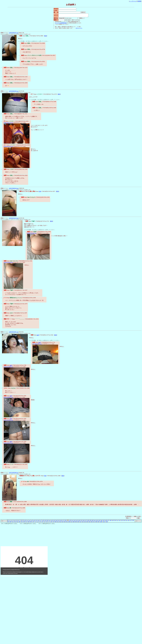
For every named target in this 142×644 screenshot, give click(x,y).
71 (35, 522)
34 (79, 521)
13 (32, 521)
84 (65, 522)
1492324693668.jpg (14, 473)
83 (62, 522)
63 (17, 522)
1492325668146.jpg (14, 189)
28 (65, 521)
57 (131, 521)
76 (47, 522)
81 (58, 522)
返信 (46, 36)
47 (108, 521)
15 (36, 521)
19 (45, 521)
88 (74, 522)
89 (76, 522)
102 (107, 522)
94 (87, 522)
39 (90, 521)
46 (106, 521)
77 (49, 522)
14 (34, 521)
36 (83, 521)
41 (95, 521)
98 (96, 522)
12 (29, 521)
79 (53, 522)
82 (60, 522)
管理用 (139, 1)
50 (115, 521)
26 (61, 521)
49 (113, 521)
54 (124, 521)
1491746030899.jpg (37, 345)
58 (133, 521)
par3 (38, 336)
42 (97, 521)
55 (126, 521)
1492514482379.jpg (8, 444)
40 (93, 521)
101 (104, 522)
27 (63, 521)
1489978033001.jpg (14, 333)
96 (92, 522)
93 (85, 522)
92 (83, 522)
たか (40, 192)
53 (122, 521)
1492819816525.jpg (8, 147)
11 (27, 521)
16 (38, 521)
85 (67, 522)
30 (70, 521)
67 (26, 522)
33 (77, 521)
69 (31, 522)
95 (89, 522)
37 (86, 521)
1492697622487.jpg (32, 234)
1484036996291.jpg (14, 33)
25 (59, 521)
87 (71, 522)
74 (42, 522)
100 (101, 522)
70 (33, 522)
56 (129, 521)
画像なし (79, 19)
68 (29, 522)
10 (25, 521)
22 (52, 521)
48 (111, 521)
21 (50, 521)
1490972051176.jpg (8, 123)
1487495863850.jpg (14, 92)
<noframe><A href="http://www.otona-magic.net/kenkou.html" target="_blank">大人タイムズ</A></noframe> (23, 544)
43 (99, 521)
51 (117, 521)
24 (56, 521)
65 (22, 522)
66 (24, 522)
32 (75, 521)
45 (104, 521)
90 (78, 522)
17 (41, 521)
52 (120, 521)
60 (11, 522)
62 (15, 522)
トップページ (133, 1)
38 (88, 521)
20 (47, 521)
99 (98, 522)
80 (56, 522)
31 (72, 521)
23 (54, 521)
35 (81, 521)
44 (102, 521)
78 (51, 522)
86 (69, 522)
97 (94, 522)
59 (8, 522)
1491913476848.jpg (8, 367)
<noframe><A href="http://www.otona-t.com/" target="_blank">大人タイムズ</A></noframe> (24, 561)
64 (20, 522)
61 (13, 522)
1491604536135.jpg (14, 219)
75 (44, 522)
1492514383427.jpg (8, 398)
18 (43, 521)
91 (80, 522)
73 (40, 522)
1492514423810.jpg (8, 421)
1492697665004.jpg (8, 263)
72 (38, 522)
